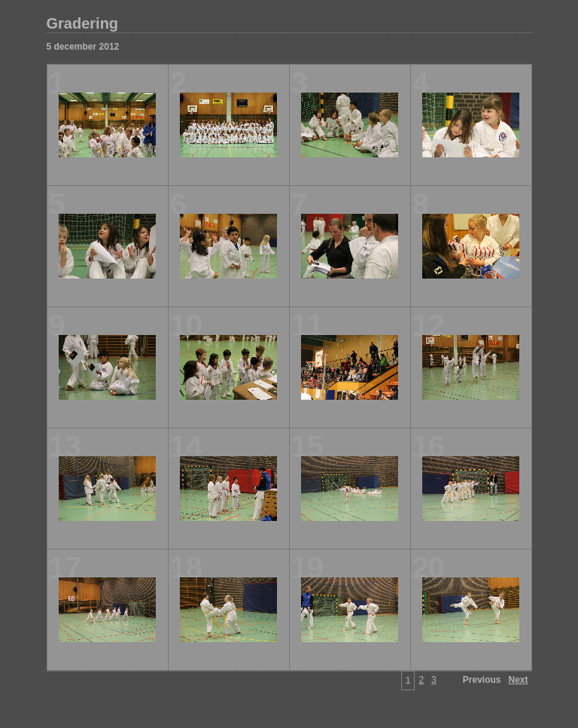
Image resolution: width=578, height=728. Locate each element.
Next (518, 680)
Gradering (83, 23)
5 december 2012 (83, 47)
